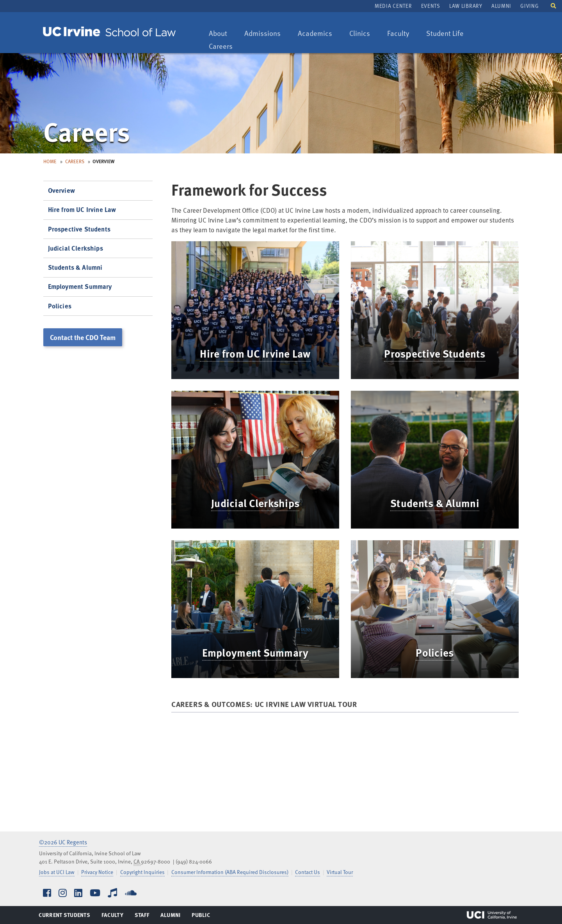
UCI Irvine (492, 915)
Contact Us (308, 872)
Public (201, 917)
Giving (529, 6)
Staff (144, 917)
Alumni (501, 6)
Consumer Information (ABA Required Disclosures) (230, 872)
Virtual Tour (340, 872)
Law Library (466, 6)
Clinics (363, 34)
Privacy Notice (97, 872)
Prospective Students (435, 353)
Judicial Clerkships (255, 503)
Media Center (393, 6)
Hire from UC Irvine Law (255, 353)
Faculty (402, 34)
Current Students (64, 917)
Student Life (445, 34)
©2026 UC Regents (63, 842)
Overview (61, 190)
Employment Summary (255, 652)
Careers (224, 47)
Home (50, 161)
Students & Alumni (435, 503)
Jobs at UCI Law (57, 872)
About (222, 34)
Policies (435, 652)
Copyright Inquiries (142, 872)
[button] (553, 5)
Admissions (262, 34)
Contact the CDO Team (83, 337)
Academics (315, 34)
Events (431, 6)
